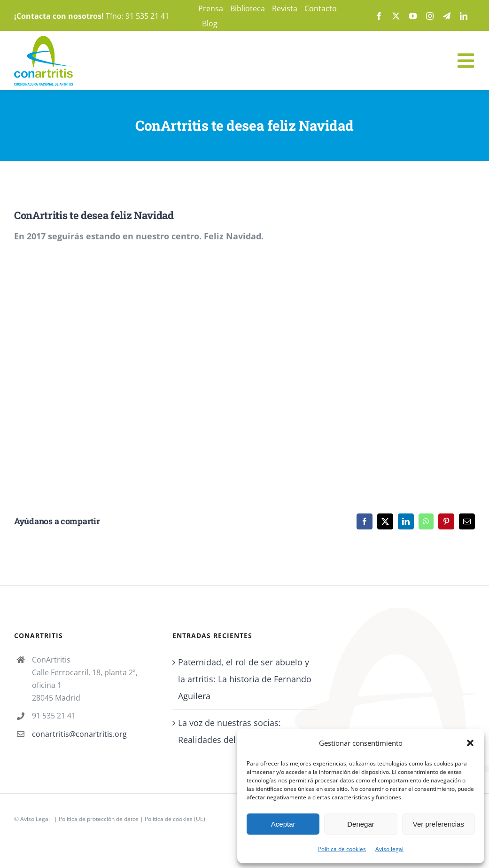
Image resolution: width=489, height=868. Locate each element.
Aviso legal (389, 849)
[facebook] (379, 16)
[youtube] (413, 16)
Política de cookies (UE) (175, 819)
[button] (470, 743)
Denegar (361, 824)
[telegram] (447, 16)
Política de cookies (342, 849)
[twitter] (396, 16)
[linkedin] (464, 16)
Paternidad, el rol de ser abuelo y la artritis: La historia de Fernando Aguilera (245, 679)
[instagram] (430, 16)
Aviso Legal (35, 819)
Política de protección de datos (99, 819)
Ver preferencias (439, 824)
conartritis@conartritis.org (79, 734)
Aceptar (283, 824)
